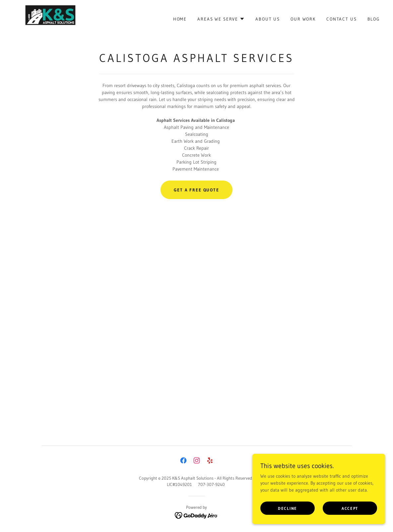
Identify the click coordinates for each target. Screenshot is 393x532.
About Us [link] (268, 19)
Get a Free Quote (196, 190)
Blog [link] (374, 19)
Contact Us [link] (342, 19)
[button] (221, 19)
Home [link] (180, 19)
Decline (288, 508)
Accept (350, 508)
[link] (47, 18)
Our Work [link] (303, 19)
